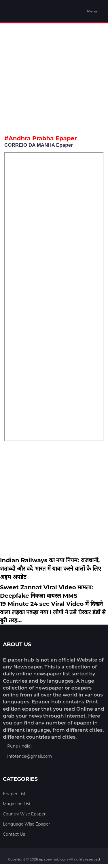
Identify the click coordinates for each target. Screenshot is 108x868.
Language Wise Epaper (26, 824)
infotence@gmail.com (30, 756)
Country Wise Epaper (24, 814)
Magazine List (17, 804)
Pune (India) (19, 746)
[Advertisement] (54, 78)
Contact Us (14, 834)
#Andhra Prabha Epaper (41, 138)
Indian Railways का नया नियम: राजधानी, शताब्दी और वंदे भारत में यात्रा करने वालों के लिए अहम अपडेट (51, 568)
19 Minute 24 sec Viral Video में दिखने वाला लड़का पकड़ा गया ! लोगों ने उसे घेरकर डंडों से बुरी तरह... (53, 612)
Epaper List (14, 794)
